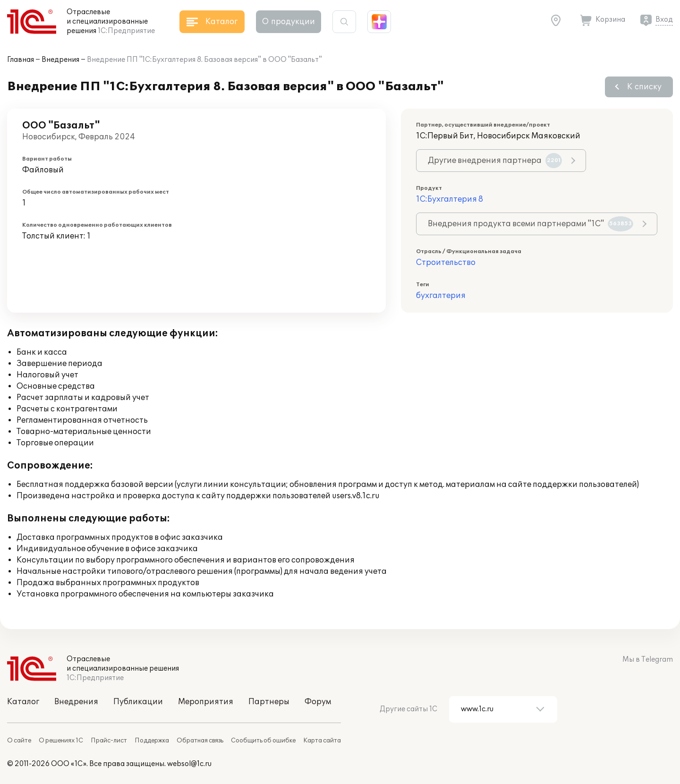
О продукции (289, 22)
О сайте (19, 741)
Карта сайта (322, 741)
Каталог (23, 702)
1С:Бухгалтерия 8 (450, 199)
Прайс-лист (109, 741)
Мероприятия (206, 702)
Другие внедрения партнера (495, 161)
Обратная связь (200, 741)
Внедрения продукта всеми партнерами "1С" (531, 224)
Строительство (446, 263)
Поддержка (152, 741)
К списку (644, 87)
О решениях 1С (61, 741)
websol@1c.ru (189, 764)
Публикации (138, 702)
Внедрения (60, 60)
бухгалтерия (441, 296)
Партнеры (269, 702)
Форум (318, 702)
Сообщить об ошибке (263, 741)
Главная (21, 60)
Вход (664, 20)
